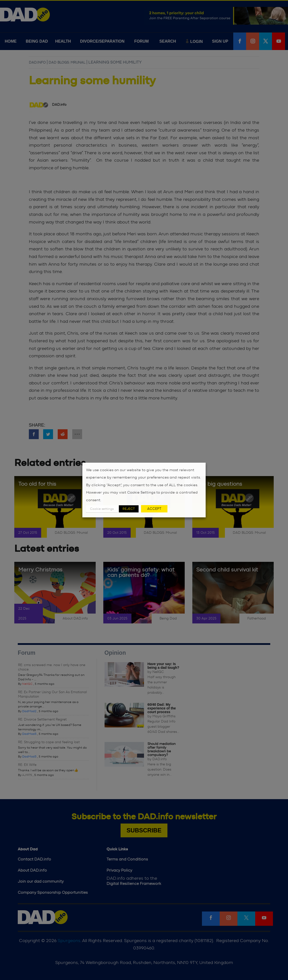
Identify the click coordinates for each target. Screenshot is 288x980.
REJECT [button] (129, 509)
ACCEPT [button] (154, 509)
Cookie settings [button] (102, 509)
